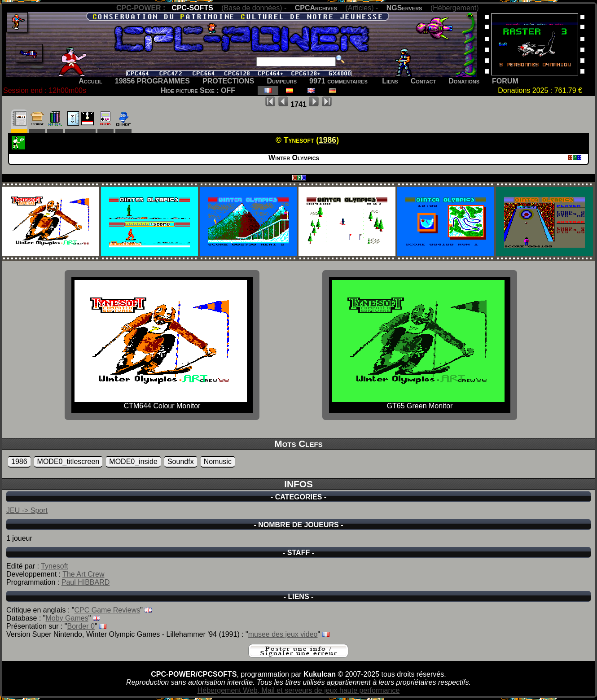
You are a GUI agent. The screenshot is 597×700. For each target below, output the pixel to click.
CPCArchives (316, 8)
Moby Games (67, 618)
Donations (464, 81)
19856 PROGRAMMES (152, 81)
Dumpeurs (282, 81)
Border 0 (81, 626)
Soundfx (181, 462)
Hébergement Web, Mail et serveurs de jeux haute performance (299, 690)
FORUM (505, 81)
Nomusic (218, 462)
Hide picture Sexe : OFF (198, 90)
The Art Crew (83, 574)
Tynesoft (54, 566)
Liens (390, 81)
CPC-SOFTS (192, 8)
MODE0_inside (133, 462)
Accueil (90, 81)
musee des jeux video (283, 634)
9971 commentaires (338, 81)
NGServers (404, 8)
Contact (424, 81)
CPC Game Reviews (108, 610)
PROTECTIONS (228, 81)
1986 (19, 462)
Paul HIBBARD (86, 582)
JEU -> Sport (27, 510)
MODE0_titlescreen (68, 462)
